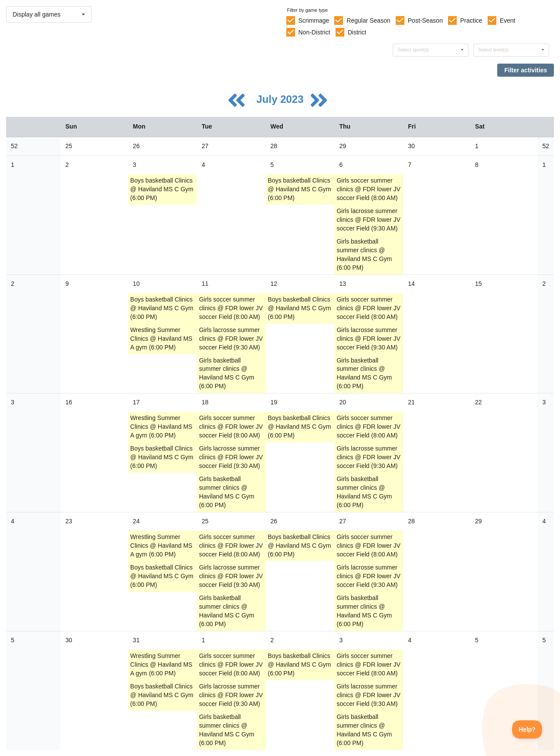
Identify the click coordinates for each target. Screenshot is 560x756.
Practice (471, 20)
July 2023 (281, 99)
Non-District (314, 32)
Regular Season (368, 20)
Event (508, 20)
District (357, 32)
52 (14, 146)
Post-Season (425, 20)
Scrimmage (314, 20)
